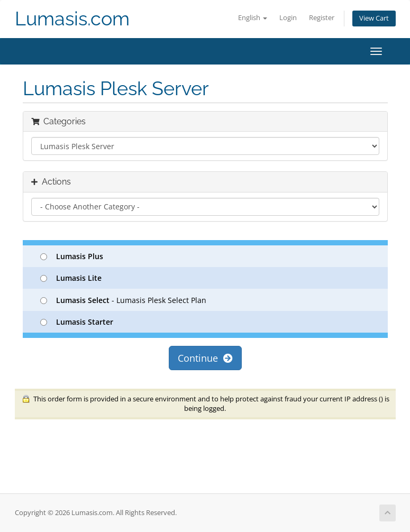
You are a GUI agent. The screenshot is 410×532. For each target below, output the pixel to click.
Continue (205, 358)
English (253, 18)
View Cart (374, 18)
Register (322, 18)
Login (288, 18)
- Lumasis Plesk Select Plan (123, 300)
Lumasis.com (72, 19)
